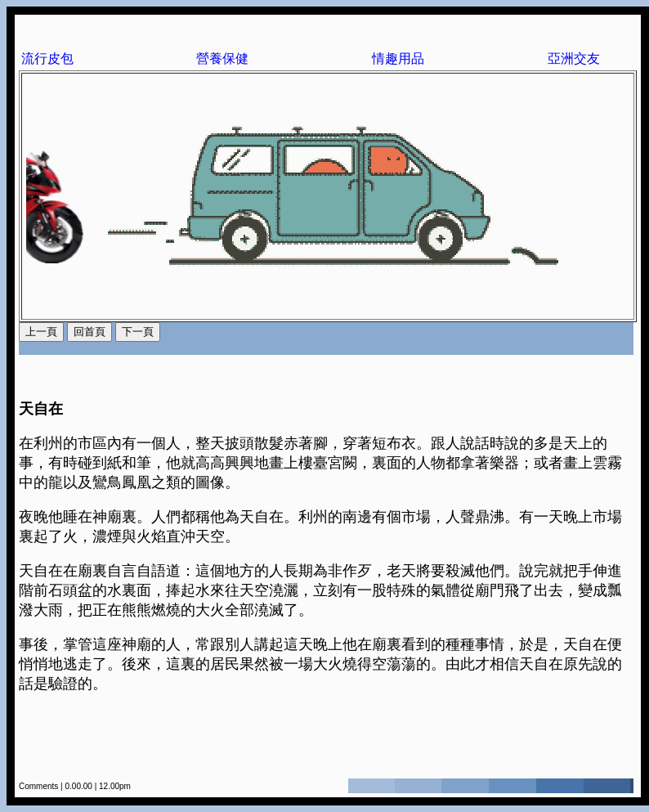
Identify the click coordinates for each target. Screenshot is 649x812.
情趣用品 (398, 58)
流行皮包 (47, 58)
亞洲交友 (574, 58)
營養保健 (222, 58)
